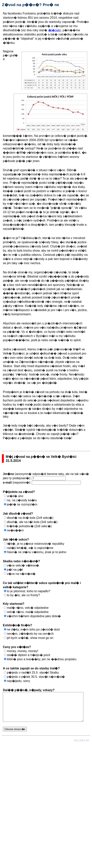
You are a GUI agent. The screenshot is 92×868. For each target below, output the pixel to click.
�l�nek (54, 30)
